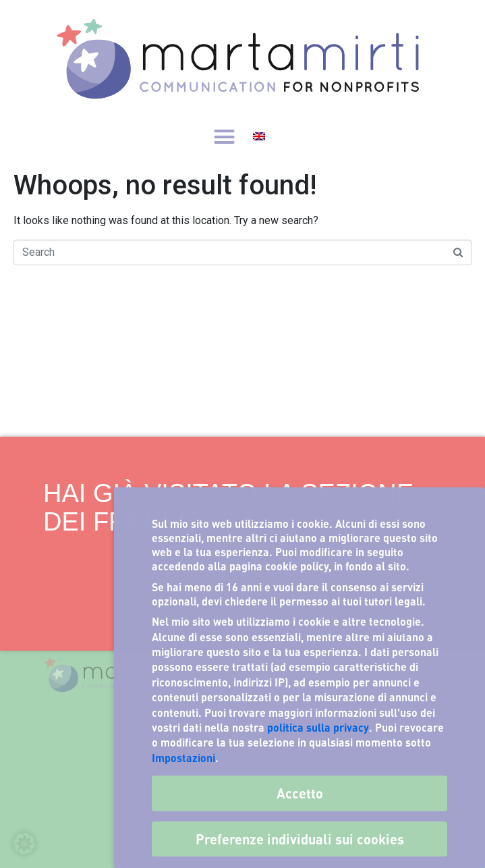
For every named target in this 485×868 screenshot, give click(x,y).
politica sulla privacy (318, 727)
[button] (225, 136)
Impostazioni (183, 758)
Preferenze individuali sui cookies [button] (300, 839)
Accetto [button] (300, 793)
